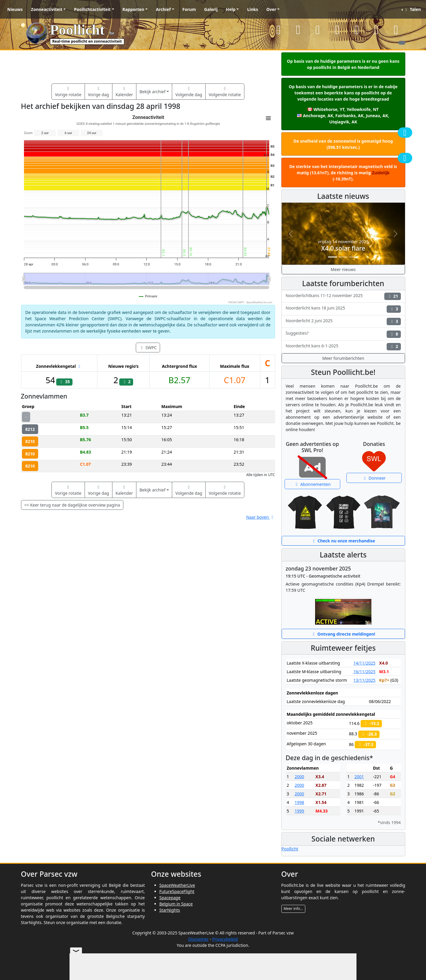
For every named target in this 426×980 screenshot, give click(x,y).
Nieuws (15, 9)
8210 (30, 441)
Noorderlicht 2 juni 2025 (343, 321)
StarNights (170, 910)
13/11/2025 (364, 680)
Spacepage (170, 898)
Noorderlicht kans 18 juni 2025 (343, 309)
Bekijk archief (152, 92)
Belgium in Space (176, 904)
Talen (412, 9)
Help (231, 9)
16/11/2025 (364, 672)
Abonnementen (312, 484)
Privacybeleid (225, 939)
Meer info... (293, 909)
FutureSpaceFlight (177, 891)
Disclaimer (198, 939)
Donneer (374, 478)
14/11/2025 (364, 663)
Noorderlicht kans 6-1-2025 (343, 347)
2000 (299, 777)
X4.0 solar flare (343, 248)
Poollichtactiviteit (92, 9)
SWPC (148, 348)
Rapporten (133, 9)
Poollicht (290, 849)
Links (252, 9)
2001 (359, 777)
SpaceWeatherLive (177, 885)
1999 (299, 811)
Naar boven (260, 517)
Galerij (211, 9)
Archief (163, 9)
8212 (30, 429)
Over (271, 9)
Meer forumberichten (343, 358)
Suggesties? (343, 334)
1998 (299, 802)
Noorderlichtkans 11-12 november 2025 (343, 296)
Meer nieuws (343, 269)
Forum (189, 9)
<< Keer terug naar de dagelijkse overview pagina (72, 505)
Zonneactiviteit (47, 9)
